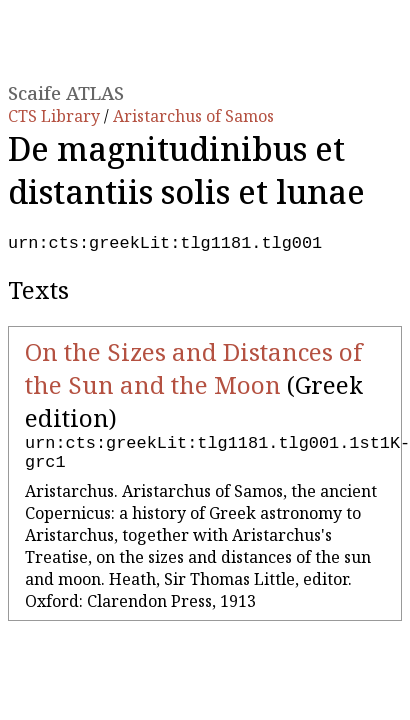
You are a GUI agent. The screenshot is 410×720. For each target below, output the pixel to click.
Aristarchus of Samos (193, 116)
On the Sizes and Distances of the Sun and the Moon (193, 372)
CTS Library (56, 116)
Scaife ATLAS (66, 92)
